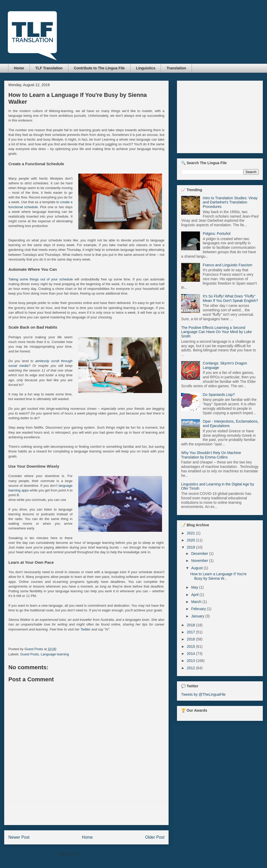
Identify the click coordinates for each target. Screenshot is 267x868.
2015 (191, 646)
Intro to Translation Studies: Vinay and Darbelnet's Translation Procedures (230, 202)
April (195, 595)
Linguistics (146, 68)
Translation (176, 68)
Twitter (85, 629)
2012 (191, 668)
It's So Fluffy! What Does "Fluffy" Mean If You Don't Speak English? (230, 298)
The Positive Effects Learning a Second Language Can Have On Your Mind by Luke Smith (216, 332)
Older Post (155, 837)
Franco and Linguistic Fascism (228, 265)
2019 (191, 547)
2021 (191, 533)
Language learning (55, 654)
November (200, 561)
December (200, 554)
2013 (191, 661)
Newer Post (19, 837)
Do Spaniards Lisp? (219, 395)
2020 (191, 540)
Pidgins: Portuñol (217, 234)
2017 (191, 632)
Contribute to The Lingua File (99, 68)
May (195, 587)
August (197, 568)
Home (19, 68)
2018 (191, 625)
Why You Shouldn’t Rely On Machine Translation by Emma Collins (211, 455)
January (198, 616)
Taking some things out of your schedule (41, 279)
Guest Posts (30, 654)
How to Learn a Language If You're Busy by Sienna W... (218, 576)
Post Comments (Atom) (97, 854)
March (197, 602)
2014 (191, 654)
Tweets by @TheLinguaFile (203, 694)
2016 (191, 639)
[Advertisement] (86, 813)
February (199, 609)
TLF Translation (49, 68)
